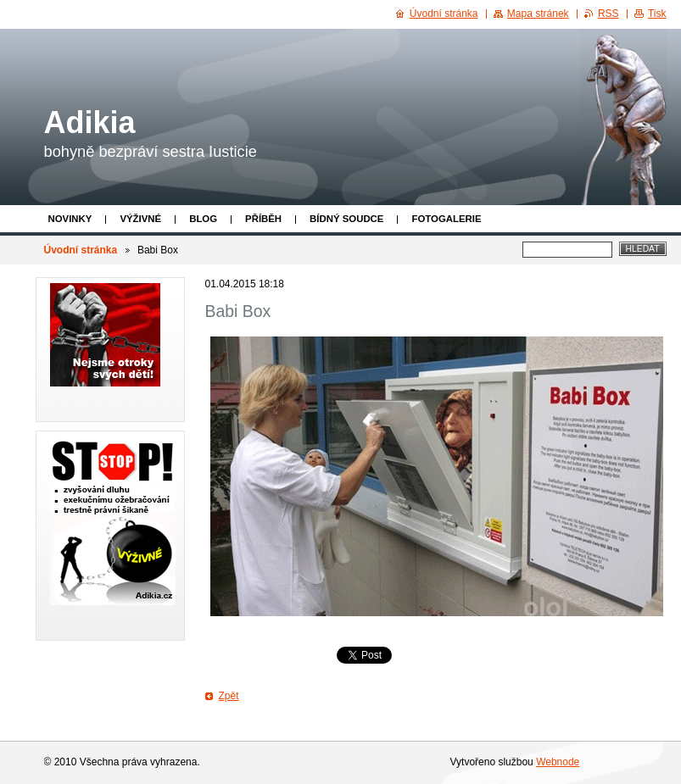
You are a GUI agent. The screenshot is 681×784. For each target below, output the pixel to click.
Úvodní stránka (81, 250)
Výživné (140, 219)
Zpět (229, 696)
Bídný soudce (346, 219)
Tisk (657, 14)
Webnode (558, 762)
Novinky (70, 219)
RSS (608, 14)
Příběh (263, 219)
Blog (203, 219)
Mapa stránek (538, 14)
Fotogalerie (446, 219)
